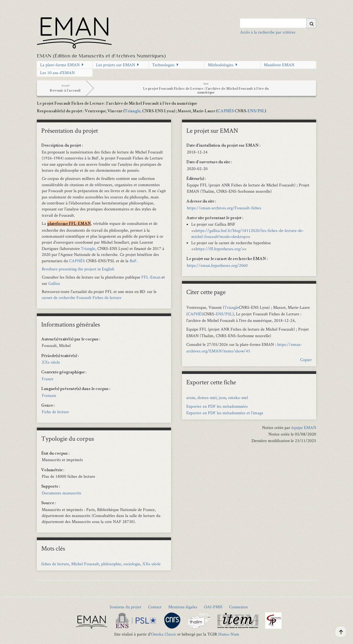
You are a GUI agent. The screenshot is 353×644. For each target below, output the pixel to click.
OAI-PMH (213, 607)
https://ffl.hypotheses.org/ (219, 249)
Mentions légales (183, 607)
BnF (133, 261)
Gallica (54, 283)
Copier (306, 360)
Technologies (163, 65)
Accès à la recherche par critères (268, 32)
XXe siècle (51, 362)
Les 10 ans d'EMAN (57, 73)
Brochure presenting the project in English (78, 269)
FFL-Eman (151, 277)
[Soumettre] (311, 23)
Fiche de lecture (55, 412)
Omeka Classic (164, 634)
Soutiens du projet (125, 607)
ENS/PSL (256, 111)
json (222, 397)
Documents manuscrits (62, 493)
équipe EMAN (304, 427)
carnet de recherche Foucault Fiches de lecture (82, 297)
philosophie (111, 564)
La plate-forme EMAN (60, 65)
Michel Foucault (85, 564)
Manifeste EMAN (279, 65)
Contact (155, 607)
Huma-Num (229, 634)
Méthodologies (221, 65)
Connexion (238, 607)
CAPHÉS (226, 111)
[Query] (278, 23)
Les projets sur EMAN (116, 65)
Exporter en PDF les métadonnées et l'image (225, 413)
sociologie (132, 564)
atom (191, 397)
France (48, 379)
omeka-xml (238, 397)
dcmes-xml (207, 397)
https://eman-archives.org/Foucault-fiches (224, 208)
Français (49, 395)
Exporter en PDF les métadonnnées (217, 406)
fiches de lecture (55, 564)
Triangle (133, 111)
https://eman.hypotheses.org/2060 (217, 265)
